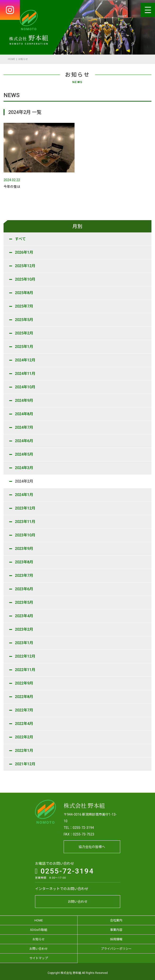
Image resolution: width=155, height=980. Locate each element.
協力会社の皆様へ (92, 844)
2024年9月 (24, 400)
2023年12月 (25, 508)
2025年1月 (24, 347)
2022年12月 (25, 656)
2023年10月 (25, 535)
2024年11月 (25, 374)
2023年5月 (24, 602)
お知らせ (39, 936)
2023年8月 (24, 562)
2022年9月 (24, 683)
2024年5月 (24, 454)
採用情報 (116, 936)
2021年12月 (25, 764)
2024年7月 (24, 427)
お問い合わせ (78, 899)
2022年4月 (24, 724)
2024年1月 (24, 495)
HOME (11, 59)
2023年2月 (24, 629)
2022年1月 (24, 751)
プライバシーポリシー (116, 946)
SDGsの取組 (39, 927)
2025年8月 (24, 293)
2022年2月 (24, 737)
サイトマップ (39, 955)
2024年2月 (24, 481)
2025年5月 (24, 320)
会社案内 (116, 918)
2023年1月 (24, 643)
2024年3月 (24, 468)
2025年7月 (24, 306)
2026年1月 (24, 252)
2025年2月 (24, 333)
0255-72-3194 (65, 868)
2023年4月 (24, 616)
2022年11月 (25, 670)
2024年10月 (25, 387)
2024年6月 (24, 441)
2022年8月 (24, 697)
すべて (20, 239)
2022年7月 (24, 710)
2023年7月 (24, 576)
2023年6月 (24, 589)
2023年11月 (25, 522)
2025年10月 (25, 279)
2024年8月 (24, 414)
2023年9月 (24, 549)
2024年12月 (25, 360)
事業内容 (116, 927)
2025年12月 (25, 266)
